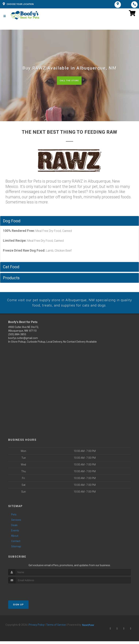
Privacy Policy (37, 627)
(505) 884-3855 (17, 337)
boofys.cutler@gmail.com (23, 341)
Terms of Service (56, 627)
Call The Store (69, 82)
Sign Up (18, 607)
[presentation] (28, 593)
